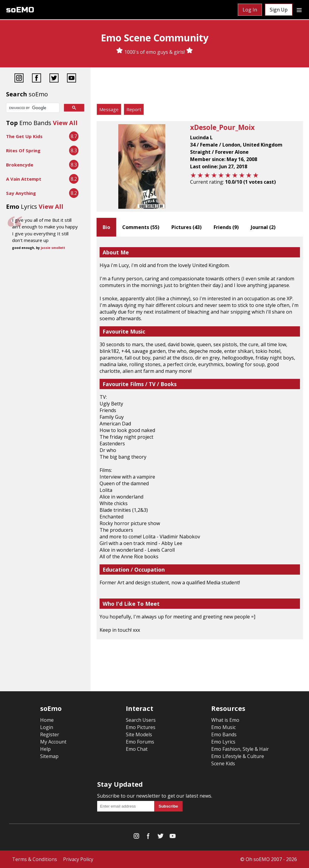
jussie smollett (53, 248)
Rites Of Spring (23, 150)
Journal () (263, 227)
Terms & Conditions (35, 859)
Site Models (139, 734)
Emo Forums (140, 742)
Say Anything (21, 193)
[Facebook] (37, 79)
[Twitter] (54, 79)
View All (65, 123)
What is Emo (225, 720)
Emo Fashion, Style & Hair (240, 749)
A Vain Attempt (24, 179)
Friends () (226, 227)
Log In (250, 10)
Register (50, 734)
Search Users (141, 720)
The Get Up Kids (24, 136)
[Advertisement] (200, 87)
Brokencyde (20, 165)
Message (109, 109)
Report (134, 109)
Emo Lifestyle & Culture (238, 756)
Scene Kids (223, 763)
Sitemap (49, 756)
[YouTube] (72, 79)
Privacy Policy (78, 859)
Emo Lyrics (223, 742)
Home (47, 720)
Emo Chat (137, 749)
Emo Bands (224, 734)
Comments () (141, 227)
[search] (32, 108)
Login (47, 727)
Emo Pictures (141, 727)
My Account (53, 742)
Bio (106, 227)
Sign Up (279, 10)
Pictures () (186, 227)
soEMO (20, 10)
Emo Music (223, 727)
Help (45, 749)
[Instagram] (19, 79)
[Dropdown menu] (299, 10)
